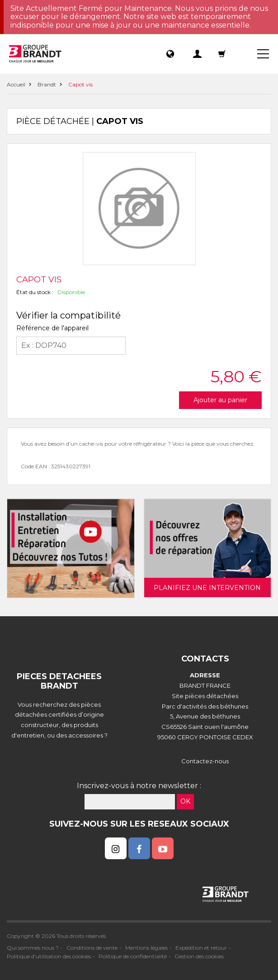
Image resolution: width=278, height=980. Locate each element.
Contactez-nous (205, 761)
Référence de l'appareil (52, 328)
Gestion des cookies (199, 956)
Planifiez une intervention (207, 588)
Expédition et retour (201, 948)
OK (185, 801)
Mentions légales (146, 948)
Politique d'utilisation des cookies (49, 956)
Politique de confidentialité (133, 956)
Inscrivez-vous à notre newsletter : (139, 786)
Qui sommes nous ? (33, 948)
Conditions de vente (92, 948)
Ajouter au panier (220, 400)
